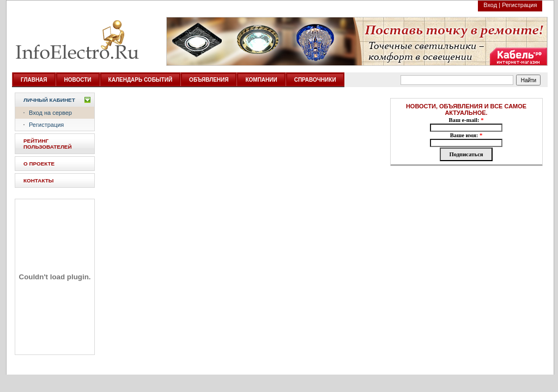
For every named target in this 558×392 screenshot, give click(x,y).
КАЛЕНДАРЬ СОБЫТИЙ (141, 80)
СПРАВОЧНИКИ (315, 80)
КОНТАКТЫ (38, 180)
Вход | (492, 5)
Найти (529, 80)
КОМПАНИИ (261, 80)
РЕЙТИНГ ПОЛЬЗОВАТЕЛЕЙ (48, 144)
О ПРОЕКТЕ (39, 164)
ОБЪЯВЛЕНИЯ (209, 80)
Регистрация (519, 5)
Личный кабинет (49, 100)
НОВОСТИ (78, 80)
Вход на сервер (50, 113)
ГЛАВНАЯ (34, 80)
